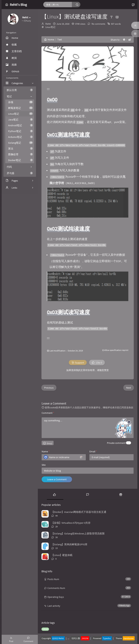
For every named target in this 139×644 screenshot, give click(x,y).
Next (129, 388)
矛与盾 (20, 173)
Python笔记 (20, 131)
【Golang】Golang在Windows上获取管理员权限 (78, 533)
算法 (20, 149)
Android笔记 (20, 125)
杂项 (20, 102)
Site (44, 465)
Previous (49, 388)
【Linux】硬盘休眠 (62, 555)
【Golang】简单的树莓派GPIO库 (69, 544)
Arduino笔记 (20, 137)
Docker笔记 (20, 160)
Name (46, 451)
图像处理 (20, 154)
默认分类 (20, 90)
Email (93, 451)
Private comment (116, 443)
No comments (98, 24)
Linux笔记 (20, 114)
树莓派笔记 (20, 108)
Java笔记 (20, 120)
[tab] (54, 494)
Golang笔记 (20, 143)
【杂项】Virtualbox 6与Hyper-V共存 (71, 523)
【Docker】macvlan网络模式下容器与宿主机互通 (79, 512)
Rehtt (48, 24)
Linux (45, 629)
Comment (48, 413)
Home (49, 39)
